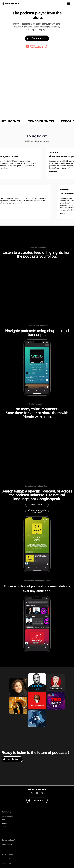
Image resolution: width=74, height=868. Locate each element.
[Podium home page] (10, 3)
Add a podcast (7, 845)
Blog (3, 820)
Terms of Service (7, 854)
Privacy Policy (6, 858)
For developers (7, 816)
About (4, 827)
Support (5, 823)
